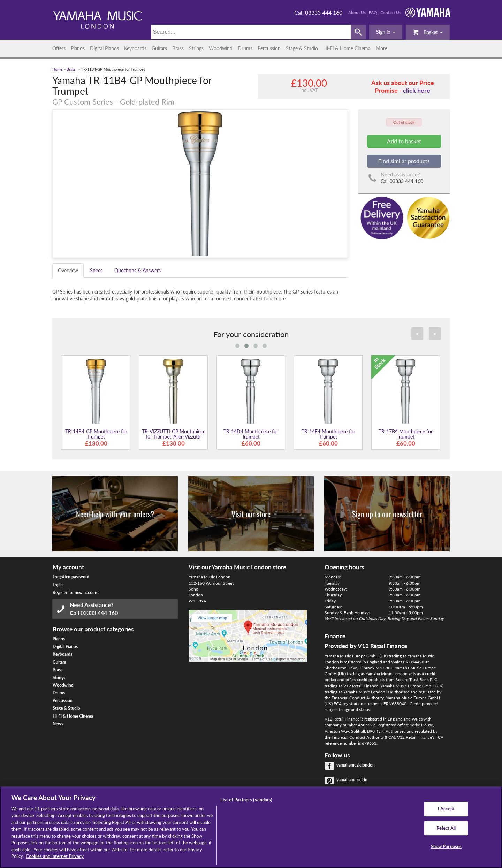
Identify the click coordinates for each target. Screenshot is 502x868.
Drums (245, 48)
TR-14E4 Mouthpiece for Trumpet (328, 434)
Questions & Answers (138, 270)
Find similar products (404, 161)
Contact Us (391, 12)
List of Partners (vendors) (246, 800)
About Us (357, 12)
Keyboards (135, 48)
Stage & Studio (302, 48)
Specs (96, 270)
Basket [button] (428, 32)
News (58, 724)
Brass (178, 48)
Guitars (159, 48)
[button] (386, 32)
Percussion (269, 48)
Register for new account (76, 592)
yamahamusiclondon (356, 765)
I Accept (446, 809)
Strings (196, 48)
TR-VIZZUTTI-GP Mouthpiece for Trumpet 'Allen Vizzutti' (174, 434)
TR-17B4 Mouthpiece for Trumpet (406, 434)
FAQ (373, 12)
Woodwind (221, 48)
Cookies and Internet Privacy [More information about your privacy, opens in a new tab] (55, 856)
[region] (251, 827)
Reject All (446, 828)
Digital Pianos (104, 48)
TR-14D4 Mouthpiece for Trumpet (251, 434)
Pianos (78, 48)
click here (417, 90)
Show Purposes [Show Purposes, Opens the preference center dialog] (446, 846)
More (382, 48)
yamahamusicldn (352, 780)
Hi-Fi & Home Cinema (347, 48)
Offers (59, 48)
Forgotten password (71, 577)
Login (58, 585)
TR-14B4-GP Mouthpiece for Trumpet (96, 434)
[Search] (251, 32)
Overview (68, 270)
